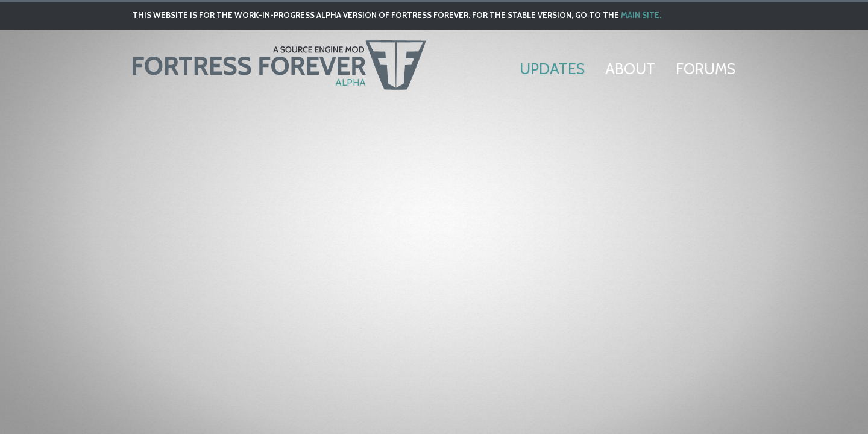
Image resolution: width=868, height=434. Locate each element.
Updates (552, 69)
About (630, 69)
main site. (641, 15)
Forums (706, 69)
